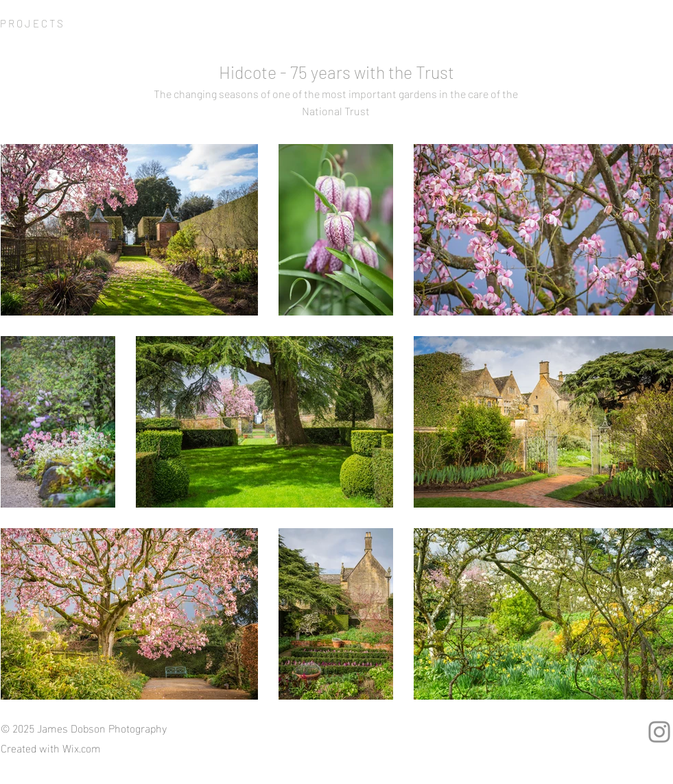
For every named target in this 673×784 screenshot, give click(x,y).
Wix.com (82, 747)
